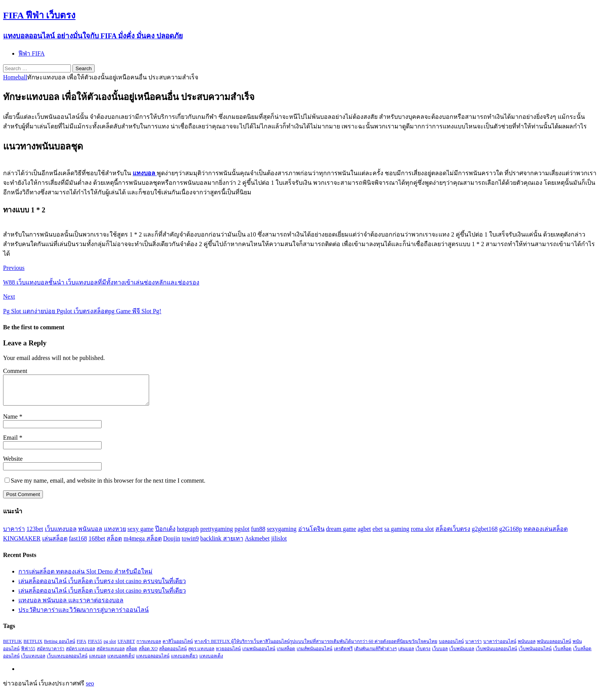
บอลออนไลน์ (451, 647)
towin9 (190, 544)
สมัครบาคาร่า (51, 654)
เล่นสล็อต (55, 544)
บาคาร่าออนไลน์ (500, 647)
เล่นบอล (406, 654)
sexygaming (282, 535)
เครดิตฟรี (343, 654)
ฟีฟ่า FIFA (32, 53)
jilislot (279, 544)
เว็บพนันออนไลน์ (535, 654)
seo (90, 689)
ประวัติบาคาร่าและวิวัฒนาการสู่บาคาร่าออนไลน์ (84, 615)
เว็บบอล (440, 654)
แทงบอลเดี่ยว (184, 662)
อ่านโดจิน (311, 535)
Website (13, 464)
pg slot (110, 647)
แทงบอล (97, 662)
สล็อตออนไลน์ (173, 654)
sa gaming (397, 535)
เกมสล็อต (286, 654)
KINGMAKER (22, 544)
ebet (378, 535)
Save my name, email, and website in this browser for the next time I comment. (108, 486)
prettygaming (216, 535)
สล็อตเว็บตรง (453, 535)
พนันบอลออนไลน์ (554, 647)
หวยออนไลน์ (228, 654)
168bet (97, 544)
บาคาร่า (14, 535)
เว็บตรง (423, 654)
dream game (341, 535)
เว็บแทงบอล (61, 535)
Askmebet (257, 544)
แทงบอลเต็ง (211, 662)
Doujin (172, 544)
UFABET (126, 647)
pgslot (242, 535)
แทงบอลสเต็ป (121, 662)
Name (11, 422)
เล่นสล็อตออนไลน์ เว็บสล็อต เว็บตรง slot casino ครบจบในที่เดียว (102, 587)
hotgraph (188, 535)
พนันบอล (90, 535)
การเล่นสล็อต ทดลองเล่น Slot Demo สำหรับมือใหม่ (85, 577)
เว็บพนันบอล (462, 654)
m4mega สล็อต (142, 544)
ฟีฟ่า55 (28, 654)
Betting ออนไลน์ (60, 647)
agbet (364, 535)
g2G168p (511, 535)
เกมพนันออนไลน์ (259, 654)
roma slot (422, 535)
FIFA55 (95, 647)
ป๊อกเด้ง (165, 535)
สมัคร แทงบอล (80, 654)
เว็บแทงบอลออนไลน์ (67, 662)
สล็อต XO (148, 654)
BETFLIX (33, 647)
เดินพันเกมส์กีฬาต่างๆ (375, 654)
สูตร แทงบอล (201, 654)
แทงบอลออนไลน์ (153, 662)
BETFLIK (12, 647)
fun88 (258, 535)
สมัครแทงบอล (111, 654)
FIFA (81, 647)
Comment (15, 371)
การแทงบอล (149, 647)
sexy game (141, 535)
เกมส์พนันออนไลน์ (314, 654)
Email (11, 443)
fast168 (78, 544)
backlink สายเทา (222, 544)
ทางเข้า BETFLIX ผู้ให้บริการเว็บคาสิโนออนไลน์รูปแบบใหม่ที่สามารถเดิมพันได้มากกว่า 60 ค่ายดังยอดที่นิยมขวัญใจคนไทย (316, 647)
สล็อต (114, 544)
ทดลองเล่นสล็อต (546, 535)
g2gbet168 (485, 535)
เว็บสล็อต (562, 654)
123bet (35, 535)
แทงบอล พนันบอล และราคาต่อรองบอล (71, 606)
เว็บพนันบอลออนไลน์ (496, 654)
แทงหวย (115, 535)
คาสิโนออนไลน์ (178, 647)
